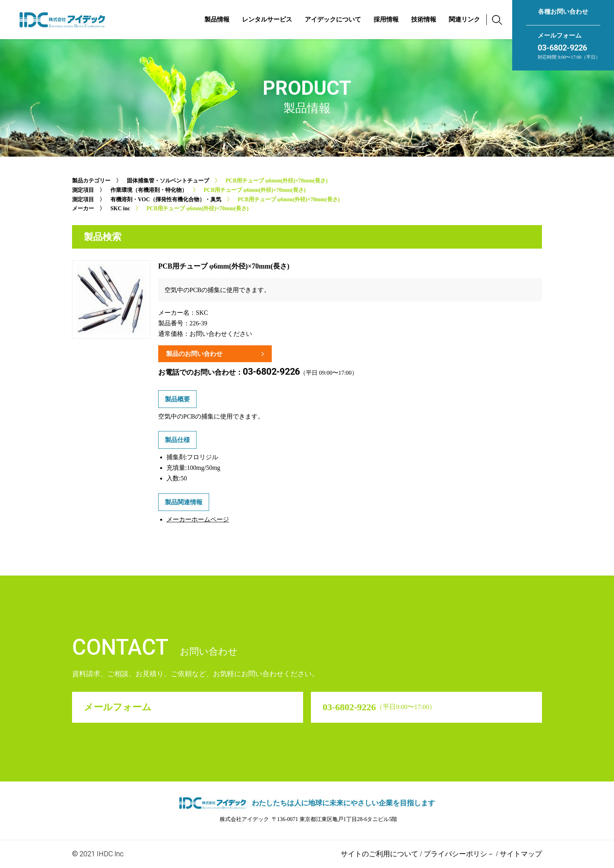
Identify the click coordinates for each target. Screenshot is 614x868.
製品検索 (103, 237)
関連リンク (464, 19)
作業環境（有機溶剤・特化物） (149, 190)
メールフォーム (560, 35)
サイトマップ (521, 854)
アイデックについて (333, 19)
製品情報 (217, 19)
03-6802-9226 (562, 48)
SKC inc (120, 208)
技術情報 (424, 19)
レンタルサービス (267, 19)
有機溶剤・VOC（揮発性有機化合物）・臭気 (166, 199)
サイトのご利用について (379, 854)
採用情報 (386, 19)
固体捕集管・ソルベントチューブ (168, 181)
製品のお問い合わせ (194, 354)
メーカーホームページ (198, 519)
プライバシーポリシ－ (459, 854)
